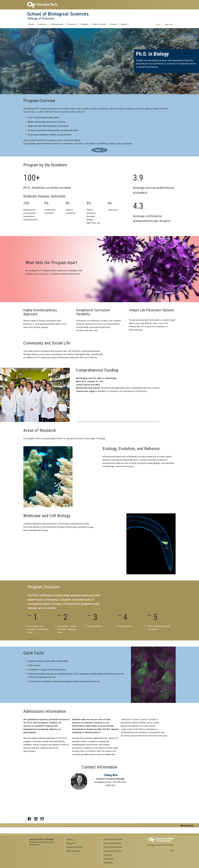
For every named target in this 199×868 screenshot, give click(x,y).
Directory (70, 839)
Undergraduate (58, 24)
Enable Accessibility (73, 851)
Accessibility (108, 855)
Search (168, 25)
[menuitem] (119, 839)
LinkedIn (37, 818)
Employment (71, 843)
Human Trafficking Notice (112, 843)
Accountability (109, 859)
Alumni (125, 24)
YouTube (43, 818)
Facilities (86, 24)
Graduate (43, 24)
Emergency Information (75, 847)
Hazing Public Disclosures (113, 851)
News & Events (101, 24)
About (32, 24)
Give (158, 25)
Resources (189, 826)
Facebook (30, 818)
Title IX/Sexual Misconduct (113, 847)
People (115, 24)
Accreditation (108, 863)
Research (73, 24)
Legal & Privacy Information (113, 839)
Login (172, 850)
